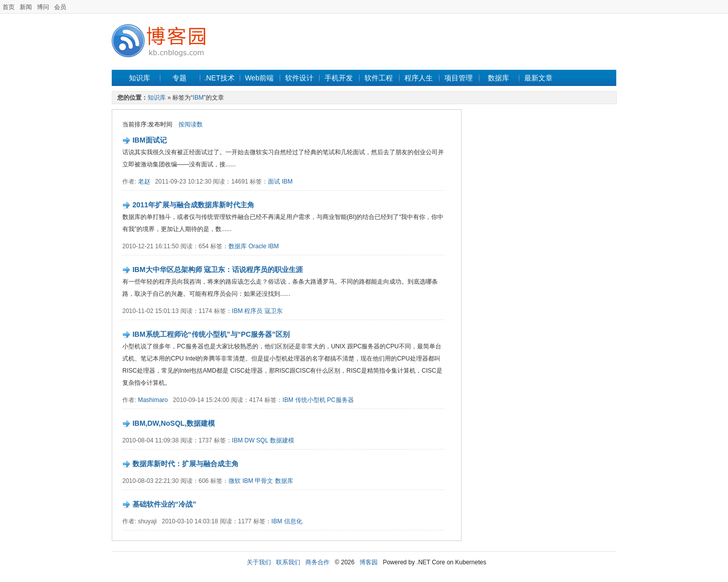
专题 (179, 78)
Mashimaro (153, 400)
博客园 (369, 562)
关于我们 (259, 562)
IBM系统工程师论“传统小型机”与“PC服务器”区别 (211, 334)
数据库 (498, 78)
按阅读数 (191, 124)
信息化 (293, 521)
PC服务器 (340, 400)
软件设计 (299, 78)
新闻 (26, 7)
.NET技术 (219, 78)
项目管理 (459, 78)
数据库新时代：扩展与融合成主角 (186, 464)
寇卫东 (274, 311)
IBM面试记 (150, 140)
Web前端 (259, 78)
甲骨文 (264, 481)
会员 (60, 7)
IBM (198, 98)
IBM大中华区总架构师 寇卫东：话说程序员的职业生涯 (218, 270)
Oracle (257, 246)
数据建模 (282, 440)
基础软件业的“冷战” (164, 504)
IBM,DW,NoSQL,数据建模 (174, 423)
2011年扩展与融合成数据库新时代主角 (193, 205)
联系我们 (288, 562)
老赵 (144, 182)
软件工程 (379, 78)
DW (249, 440)
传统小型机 (310, 400)
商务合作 (317, 562)
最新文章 (538, 78)
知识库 (140, 78)
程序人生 (419, 78)
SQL (262, 440)
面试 (274, 182)
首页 (9, 7)
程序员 (253, 311)
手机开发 (339, 78)
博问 (43, 7)
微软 (235, 481)
